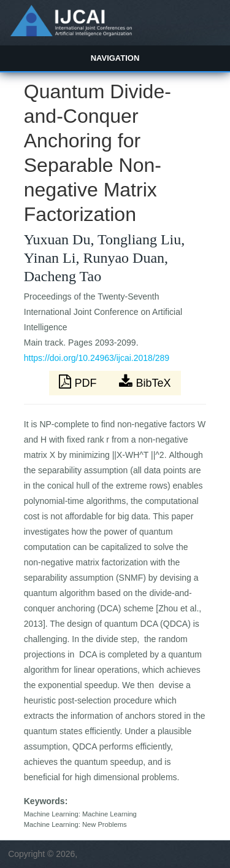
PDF (79, 382)
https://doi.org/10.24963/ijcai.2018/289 (97, 358)
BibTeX (145, 382)
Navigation (115, 58)
